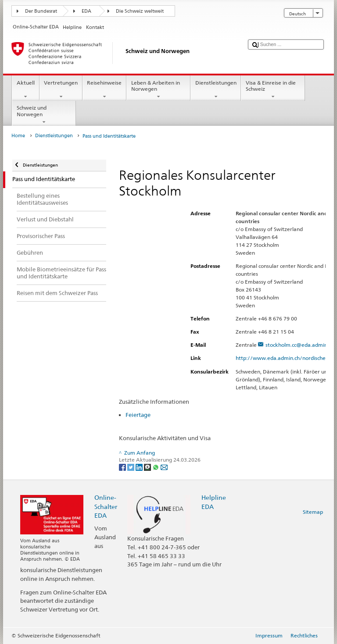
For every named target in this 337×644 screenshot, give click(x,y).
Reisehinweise (104, 90)
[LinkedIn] (140, 467)
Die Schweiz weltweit (140, 11)
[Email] (164, 467)
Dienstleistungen (216, 90)
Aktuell (25, 90)
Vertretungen (61, 90)
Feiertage (138, 415)
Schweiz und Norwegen (44, 115)
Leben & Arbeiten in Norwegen (158, 90)
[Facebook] (123, 467)
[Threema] (148, 467)
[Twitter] (131, 467)
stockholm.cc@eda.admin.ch (300, 345)
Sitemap (313, 512)
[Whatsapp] (156, 467)
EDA (86, 11)
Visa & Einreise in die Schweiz (273, 90)
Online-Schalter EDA (106, 506)
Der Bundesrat (41, 11)
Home (18, 136)
